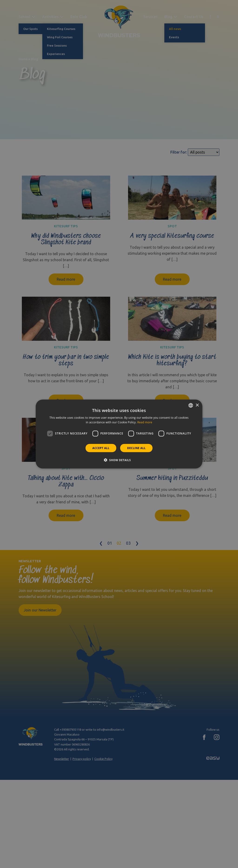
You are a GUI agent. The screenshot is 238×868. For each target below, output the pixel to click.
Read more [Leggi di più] (145, 422)
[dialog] (119, 434)
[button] (119, 460)
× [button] (197, 405)
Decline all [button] (136, 448)
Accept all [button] (101, 448)
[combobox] (191, 405)
